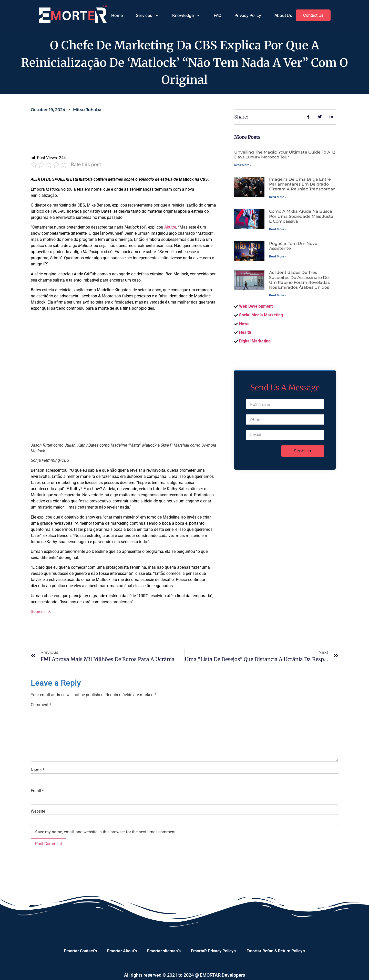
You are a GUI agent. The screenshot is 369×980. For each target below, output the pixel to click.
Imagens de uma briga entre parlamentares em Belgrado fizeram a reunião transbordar (302, 184)
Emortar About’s (122, 951)
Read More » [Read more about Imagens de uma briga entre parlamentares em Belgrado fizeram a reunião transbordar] (278, 197)
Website (38, 811)
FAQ (216, 15)
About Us (282, 15)
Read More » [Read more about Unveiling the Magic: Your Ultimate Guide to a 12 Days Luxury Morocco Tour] (243, 165)
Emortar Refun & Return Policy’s (276, 951)
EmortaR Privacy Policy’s (214, 951)
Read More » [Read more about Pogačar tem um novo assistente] (278, 256)
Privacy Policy (246, 15)
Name (38, 770)
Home (116, 15)
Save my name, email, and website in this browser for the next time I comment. (106, 832)
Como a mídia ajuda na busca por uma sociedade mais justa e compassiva (301, 216)
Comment (41, 705)
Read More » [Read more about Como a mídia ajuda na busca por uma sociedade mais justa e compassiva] (278, 229)
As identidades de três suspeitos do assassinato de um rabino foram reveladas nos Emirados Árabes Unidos (299, 280)
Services (146, 15)
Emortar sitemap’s (164, 951)
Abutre (170, 227)
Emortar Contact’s (80, 951)
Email (37, 791)
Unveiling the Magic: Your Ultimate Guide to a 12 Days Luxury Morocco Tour (285, 155)
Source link (41, 612)
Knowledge (185, 15)
